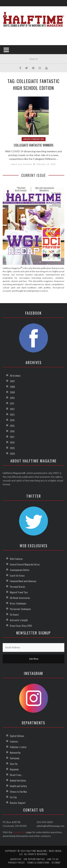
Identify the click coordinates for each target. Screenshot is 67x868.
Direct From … (16, 775)
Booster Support (18, 803)
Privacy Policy (16, 863)
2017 (12, 437)
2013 (12, 414)
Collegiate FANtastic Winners (34, 145)
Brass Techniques (18, 603)
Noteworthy (15, 752)
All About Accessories (20, 598)
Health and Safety (18, 786)
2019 (12, 448)
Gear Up (14, 764)
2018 (12, 442)
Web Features (16, 559)
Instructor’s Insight (19, 620)
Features (14, 741)
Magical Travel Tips (19, 592)
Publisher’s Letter (18, 747)
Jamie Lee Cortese (21, 164)
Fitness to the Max (18, 792)
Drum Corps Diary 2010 (21, 626)
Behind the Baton (18, 780)
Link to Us (53, 859)
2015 (12, 426)
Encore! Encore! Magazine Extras (25, 564)
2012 (12, 409)
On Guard (14, 614)
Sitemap (56, 863)
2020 (12, 454)
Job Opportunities (34, 859)
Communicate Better (20, 570)
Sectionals (15, 758)
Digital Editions (17, 736)
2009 (12, 392)
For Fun (13, 797)
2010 (12, 398)
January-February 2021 (34, 139)
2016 (12, 431)
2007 (12, 381)
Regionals (14, 769)
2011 (12, 403)
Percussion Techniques (20, 609)
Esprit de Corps (17, 575)
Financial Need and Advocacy (23, 581)
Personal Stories (18, 587)
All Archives (15, 375)
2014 (12, 420)
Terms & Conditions (38, 863)
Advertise (16, 859)
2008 (12, 387)
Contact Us (19, 832)
